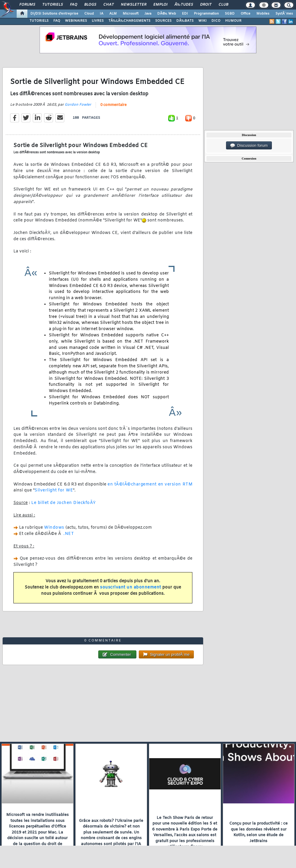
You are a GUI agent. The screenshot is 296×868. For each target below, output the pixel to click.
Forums (27, 5)
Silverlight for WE (54, 490)
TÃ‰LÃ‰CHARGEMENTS (129, 21)
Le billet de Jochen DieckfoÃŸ (64, 503)
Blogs (90, 5)
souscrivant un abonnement (131, 587)
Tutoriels (53, 5)
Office (246, 14)
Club (223, 5)
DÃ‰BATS (185, 21)
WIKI (202, 21)
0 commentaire (113, 105)
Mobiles (263, 14)
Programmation (206, 14)
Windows (54, 528)
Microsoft (131, 14)
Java (148, 14)
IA (102, 14)
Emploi (160, 5)
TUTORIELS (39, 21)
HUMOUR (233, 21)
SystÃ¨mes (284, 14)
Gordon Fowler (78, 105)
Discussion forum (249, 146)
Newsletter (134, 5)
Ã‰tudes (184, 5)
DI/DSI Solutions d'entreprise (54, 14)
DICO (216, 21)
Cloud (89, 14)
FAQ (74, 5)
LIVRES (98, 21)
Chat (109, 5)
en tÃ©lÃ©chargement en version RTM (150, 484)
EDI (185, 14)
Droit (206, 5)
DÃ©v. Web (167, 14)
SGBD (230, 14)
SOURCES (163, 21)
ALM (113, 14)
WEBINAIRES (76, 21)
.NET (69, 534)
